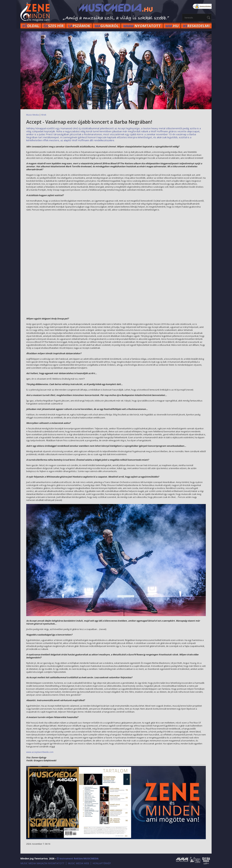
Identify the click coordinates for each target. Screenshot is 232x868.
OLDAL (31, 26)
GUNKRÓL (107, 26)
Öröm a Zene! (195, 861)
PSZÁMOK (79, 26)
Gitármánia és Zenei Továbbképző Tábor (206, 861)
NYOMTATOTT (142, 26)
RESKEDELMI (196, 26)
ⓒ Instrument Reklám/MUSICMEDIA (78, 858)
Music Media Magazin (182, 861)
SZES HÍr (54, 26)
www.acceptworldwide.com (40, 752)
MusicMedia (35, 12)
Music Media (33, 115)
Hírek (44, 115)
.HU (172, 26)
